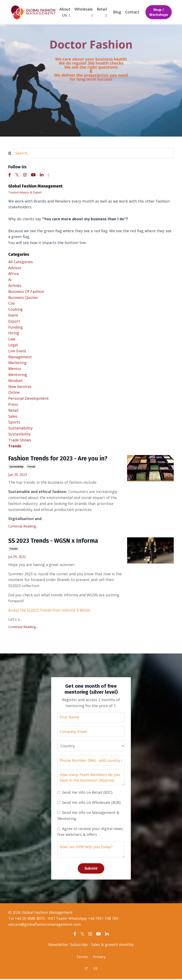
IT (86, 970)
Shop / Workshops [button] (159, 12)
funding (15, 327)
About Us (65, 12)
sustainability (20, 428)
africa (13, 274)
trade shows (20, 440)
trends (31, 467)
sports (14, 422)
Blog (117, 12)
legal (13, 345)
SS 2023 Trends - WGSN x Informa (55, 541)
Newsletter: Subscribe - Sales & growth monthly (91, 946)
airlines (15, 285)
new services (20, 386)
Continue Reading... (23, 527)
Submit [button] (91, 869)
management (20, 357)
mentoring (18, 375)
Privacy (99, 958)
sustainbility (17, 467)
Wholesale (84, 12)
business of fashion (26, 291)
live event (17, 351)
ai (10, 279)
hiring (14, 333)
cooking (15, 309)
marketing (17, 363)
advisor (15, 268)
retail (13, 410)
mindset (15, 381)
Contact (132, 12)
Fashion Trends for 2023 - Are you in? (60, 459)
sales (13, 416)
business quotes (23, 297)
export (14, 321)
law (12, 339)
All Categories (21, 262)
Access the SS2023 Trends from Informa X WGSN (51, 611)
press (13, 404)
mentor (15, 369)
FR (95, 970)
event (13, 315)
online (14, 392)
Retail (102, 12)
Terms (82, 958)
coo (12, 303)
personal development (28, 398)
